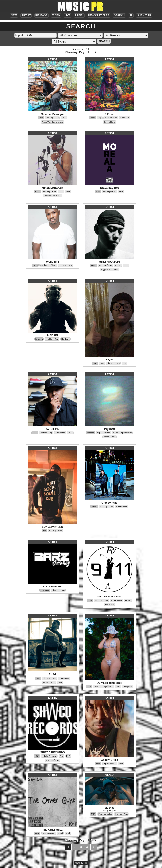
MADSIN (53, 335)
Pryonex (110, 429)
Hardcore (65, 339)
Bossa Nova (109, 122)
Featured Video (105, 814)
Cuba (38, 192)
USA (41, 118)
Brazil (92, 118)
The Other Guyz (52, 830)
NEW (14, 15)
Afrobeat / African (48, 265)
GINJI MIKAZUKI (109, 262)
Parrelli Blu (53, 429)
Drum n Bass (49, 682)
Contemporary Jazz (52, 196)
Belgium (39, 339)
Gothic (128, 600)
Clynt (109, 360)
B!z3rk (52, 674)
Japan (93, 265)
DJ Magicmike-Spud (109, 683)
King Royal (109, 810)
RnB (121, 192)
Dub (60, 682)
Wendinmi (53, 262)
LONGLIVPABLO (53, 527)
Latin (61, 192)
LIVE (68, 15)
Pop (100, 118)
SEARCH (119, 15)
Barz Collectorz (52, 587)
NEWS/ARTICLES (99, 15)
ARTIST (26, 15)
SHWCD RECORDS (53, 752)
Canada (91, 433)
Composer (128, 686)
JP (131, 15)
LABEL (79, 15)
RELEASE (41, 15)
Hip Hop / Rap (52, 118)
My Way (109, 808)
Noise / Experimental (122, 433)
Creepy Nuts (109, 503)
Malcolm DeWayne (53, 114)
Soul (68, 833)
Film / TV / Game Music (53, 122)
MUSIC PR (81, 863)
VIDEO (56, 15)
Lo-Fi (64, 118)
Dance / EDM (109, 437)
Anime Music (122, 506)
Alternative (60, 433)
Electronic (125, 118)
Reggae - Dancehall (110, 269)
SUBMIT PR (144, 15)
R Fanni (110, 114)
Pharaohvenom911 (109, 596)
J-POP (118, 265)
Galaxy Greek (109, 760)
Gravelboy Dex (109, 188)
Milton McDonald (53, 188)
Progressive (64, 678)
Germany (45, 590)
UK (45, 530)
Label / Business (49, 756)
